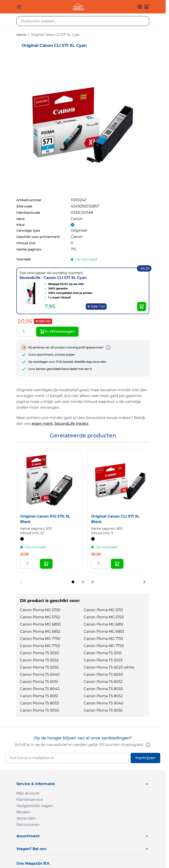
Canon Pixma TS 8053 (39, 703)
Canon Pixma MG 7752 (40, 646)
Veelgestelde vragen (35, 806)
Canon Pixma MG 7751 (103, 639)
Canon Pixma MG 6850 (40, 624)
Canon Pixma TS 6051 (39, 682)
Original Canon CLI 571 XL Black (115, 519)
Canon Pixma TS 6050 (103, 675)
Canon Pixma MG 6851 (104, 624)
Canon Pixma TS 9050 (40, 710)
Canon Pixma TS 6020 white (109, 667)
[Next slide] (144, 582)
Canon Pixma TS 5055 (39, 667)
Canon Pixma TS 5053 (103, 660)
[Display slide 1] (73, 582)
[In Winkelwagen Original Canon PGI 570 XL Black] (46, 564)
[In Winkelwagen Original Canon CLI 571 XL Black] (117, 564)
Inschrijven (145, 758)
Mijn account (28, 793)
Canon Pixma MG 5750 (40, 610)
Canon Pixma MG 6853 (104, 632)
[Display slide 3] (93, 582)
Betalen (23, 812)
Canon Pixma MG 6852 (40, 632)
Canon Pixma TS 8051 (39, 696)
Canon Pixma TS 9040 (104, 703)
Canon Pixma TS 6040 (40, 675)
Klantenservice (30, 800)
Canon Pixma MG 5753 (104, 617)
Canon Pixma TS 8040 (40, 689)
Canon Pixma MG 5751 (103, 610)
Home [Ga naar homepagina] (21, 35)
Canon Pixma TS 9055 (103, 710)
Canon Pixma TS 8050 (103, 689)
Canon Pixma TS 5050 (40, 653)
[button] (83, 784)
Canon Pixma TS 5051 (103, 653)
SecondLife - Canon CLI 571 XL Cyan (53, 278)
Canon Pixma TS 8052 (103, 696)
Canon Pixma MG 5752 (40, 617)
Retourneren (28, 825)
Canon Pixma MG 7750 (40, 639)
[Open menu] (19, 7)
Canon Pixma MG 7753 (104, 646)
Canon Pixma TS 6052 (103, 682)
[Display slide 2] (83, 582)
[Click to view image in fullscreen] (83, 126)
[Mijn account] (140, 7)
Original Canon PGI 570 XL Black (45, 519)
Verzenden (26, 818)
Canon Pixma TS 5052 (39, 660)
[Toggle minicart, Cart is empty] (147, 7)
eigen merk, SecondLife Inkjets (60, 424)
